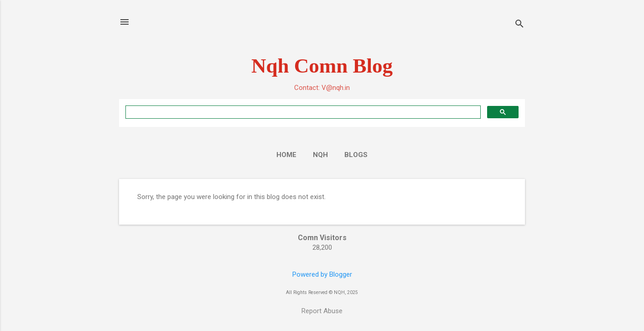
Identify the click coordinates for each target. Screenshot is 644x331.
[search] (302, 112)
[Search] (519, 25)
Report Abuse (322, 311)
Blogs (356, 155)
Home (286, 155)
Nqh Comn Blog (322, 66)
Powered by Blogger (322, 274)
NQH (320, 155)
